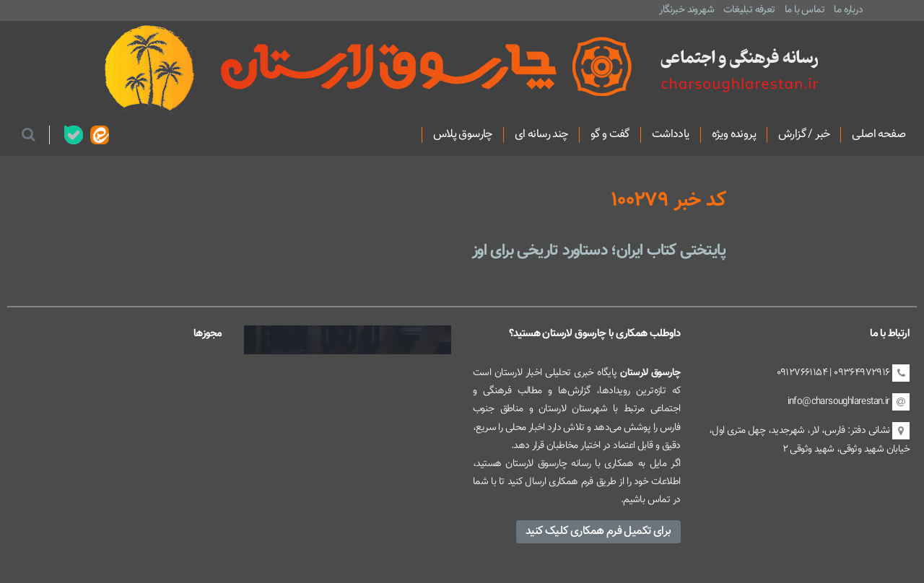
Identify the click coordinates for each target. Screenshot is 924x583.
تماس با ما (805, 10)
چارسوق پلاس (463, 135)
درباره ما (848, 10)
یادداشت (671, 135)
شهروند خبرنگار (687, 10)
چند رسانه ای (541, 135)
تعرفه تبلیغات (749, 10)
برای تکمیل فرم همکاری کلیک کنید (598, 531)
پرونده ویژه (734, 135)
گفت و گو (610, 135)
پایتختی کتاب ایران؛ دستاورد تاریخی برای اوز (599, 251)
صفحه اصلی (879, 135)
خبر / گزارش (804, 135)
